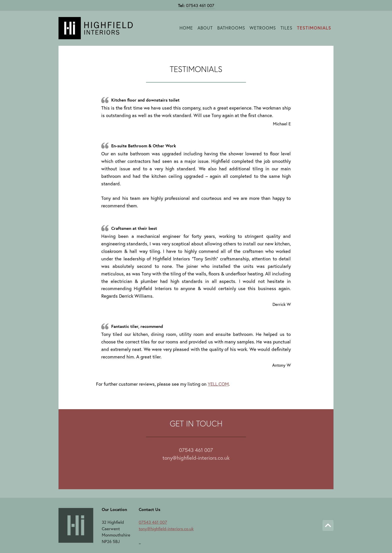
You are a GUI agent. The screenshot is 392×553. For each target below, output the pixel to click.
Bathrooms (231, 28)
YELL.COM (218, 384)
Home (186, 28)
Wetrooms (263, 28)
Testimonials (314, 28)
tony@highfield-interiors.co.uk (196, 458)
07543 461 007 (200, 5)
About (205, 28)
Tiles (286, 28)
